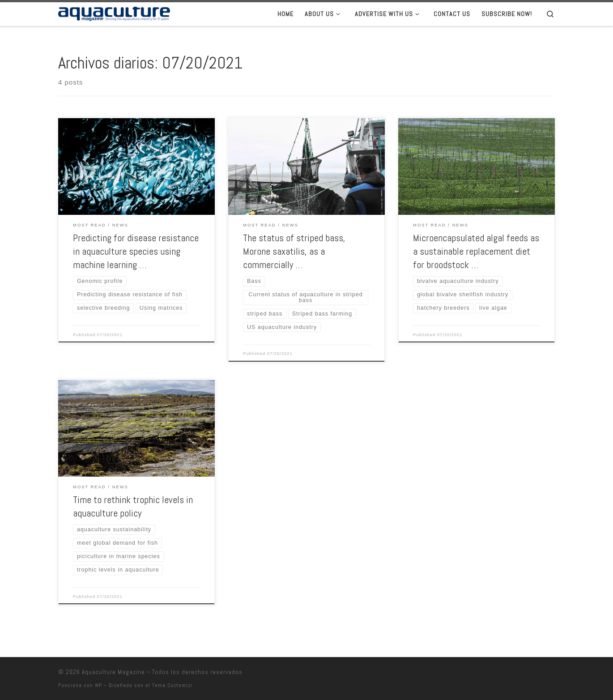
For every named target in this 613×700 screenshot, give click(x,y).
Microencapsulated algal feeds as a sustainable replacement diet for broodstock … (476, 251)
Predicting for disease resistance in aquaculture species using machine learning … (136, 251)
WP (98, 685)
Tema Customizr (172, 685)
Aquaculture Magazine (113, 672)
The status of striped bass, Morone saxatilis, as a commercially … (294, 251)
